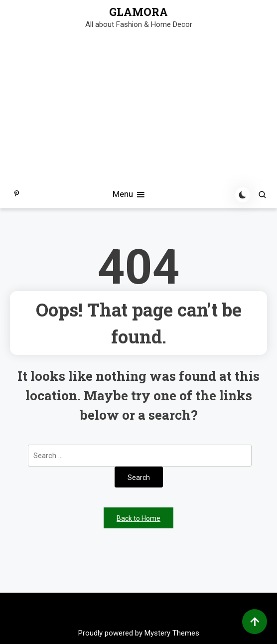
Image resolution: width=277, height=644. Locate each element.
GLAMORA (138, 12)
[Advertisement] (138, 106)
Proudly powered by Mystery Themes (139, 633)
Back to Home (138, 518)
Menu (129, 195)
